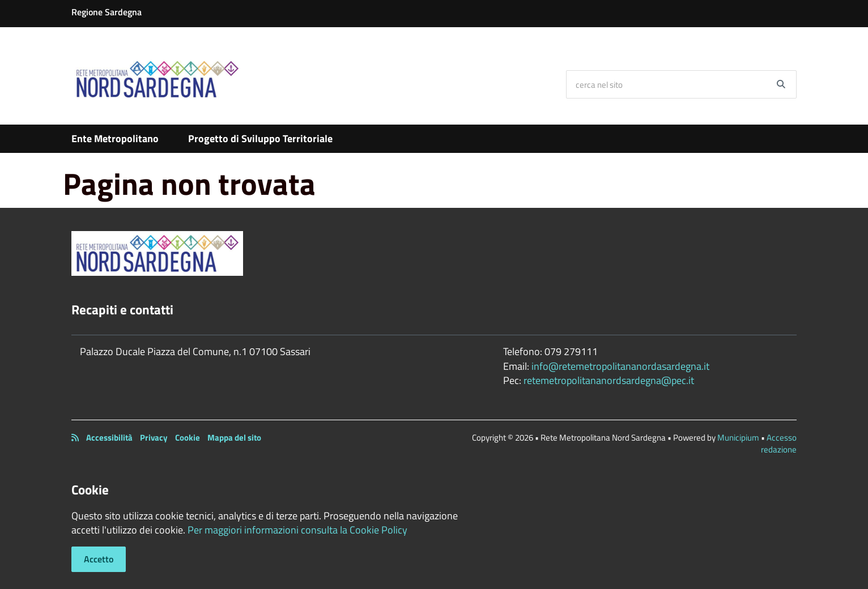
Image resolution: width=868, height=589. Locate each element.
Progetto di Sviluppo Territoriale (260, 138)
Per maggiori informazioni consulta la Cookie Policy (297, 530)
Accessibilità (109, 438)
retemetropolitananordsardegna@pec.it (609, 380)
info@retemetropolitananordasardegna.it (620, 366)
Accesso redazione (779, 443)
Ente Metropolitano (115, 138)
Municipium (738, 438)
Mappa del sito (234, 438)
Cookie (188, 438)
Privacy (154, 438)
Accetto (99, 559)
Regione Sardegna (107, 12)
